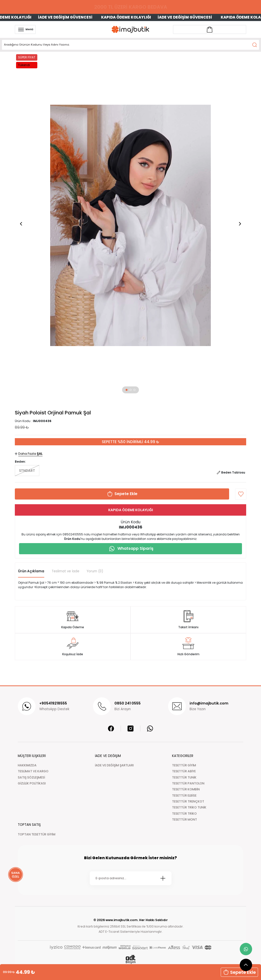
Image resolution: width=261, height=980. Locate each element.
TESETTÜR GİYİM (184, 765)
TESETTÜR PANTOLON (188, 783)
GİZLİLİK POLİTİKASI (32, 783)
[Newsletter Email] (131, 878)
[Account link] (210, 29)
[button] (127, 390)
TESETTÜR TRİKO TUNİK (189, 807)
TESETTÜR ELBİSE (184, 795)
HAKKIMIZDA (27, 765)
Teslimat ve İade (65, 571)
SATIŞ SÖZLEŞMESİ (31, 777)
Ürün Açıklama (31, 571)
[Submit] (163, 878)
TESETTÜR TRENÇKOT (188, 801)
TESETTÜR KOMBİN (186, 789)
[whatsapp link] (246, 949)
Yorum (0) (95, 571)
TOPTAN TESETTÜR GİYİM (37, 834)
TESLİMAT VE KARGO (33, 771)
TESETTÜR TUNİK (184, 777)
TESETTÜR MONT (185, 819)
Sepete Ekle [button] (239, 972)
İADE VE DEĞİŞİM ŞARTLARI (114, 765)
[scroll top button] (246, 965)
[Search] (130, 45)
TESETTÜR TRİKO (184, 814)
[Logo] (130, 29)
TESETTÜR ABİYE (184, 771)
